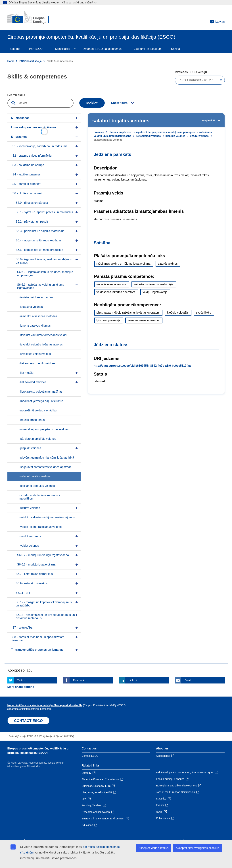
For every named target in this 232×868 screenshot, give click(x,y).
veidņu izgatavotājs (155, 292)
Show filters (119, 103)
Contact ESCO (90, 756)
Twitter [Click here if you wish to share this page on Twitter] (21, 680)
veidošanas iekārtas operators (116, 292)
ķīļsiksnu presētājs (108, 320)
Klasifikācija (63, 49)
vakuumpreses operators (144, 320)
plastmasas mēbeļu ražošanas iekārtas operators (128, 313)
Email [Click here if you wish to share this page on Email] (188, 680)
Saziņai (176, 49)
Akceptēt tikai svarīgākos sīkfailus (197, 848)
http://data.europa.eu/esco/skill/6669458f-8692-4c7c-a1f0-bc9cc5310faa (142, 366)
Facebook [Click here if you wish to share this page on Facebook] (79, 680)
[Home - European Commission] (34, 17)
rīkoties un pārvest (120, 132)
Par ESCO (36, 49)
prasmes (99, 132)
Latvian (217, 22)
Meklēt (92, 103)
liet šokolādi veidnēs (148, 136)
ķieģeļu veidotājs (178, 313)
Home (11, 61)
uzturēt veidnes (199, 136)
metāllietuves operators (111, 284)
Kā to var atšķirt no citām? (79, 2)
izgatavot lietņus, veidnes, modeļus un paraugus (165, 132)
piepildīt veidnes (175, 136)
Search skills (16, 95)
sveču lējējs (203, 313)
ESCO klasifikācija (30, 61)
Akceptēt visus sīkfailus (153, 848)
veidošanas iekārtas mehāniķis (154, 284)
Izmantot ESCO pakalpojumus (102, 49)
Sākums (15, 49)
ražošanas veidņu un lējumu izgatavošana (124, 264)
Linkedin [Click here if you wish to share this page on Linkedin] (134, 680)
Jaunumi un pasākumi (148, 49)
